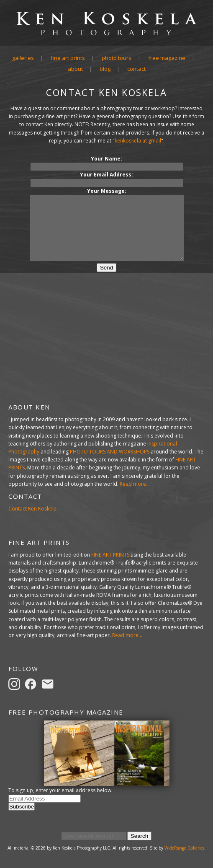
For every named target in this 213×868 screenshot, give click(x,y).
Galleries (23, 58)
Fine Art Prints (68, 58)
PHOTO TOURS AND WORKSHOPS (110, 452)
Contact (136, 69)
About (75, 69)
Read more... (135, 484)
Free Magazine (167, 58)
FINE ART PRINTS (110, 555)
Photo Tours (117, 58)
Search (139, 836)
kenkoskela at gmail (138, 141)
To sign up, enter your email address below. (60, 790)
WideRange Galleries (184, 848)
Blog (105, 69)
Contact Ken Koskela (32, 509)
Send (106, 280)
